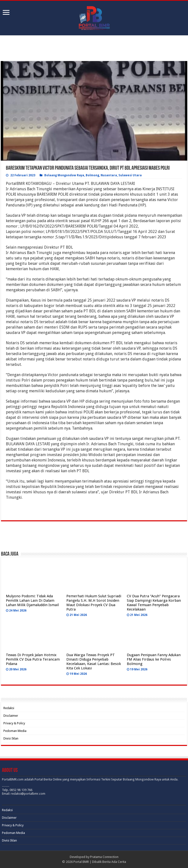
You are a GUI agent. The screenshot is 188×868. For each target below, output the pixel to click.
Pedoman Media (15, 731)
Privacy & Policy (14, 723)
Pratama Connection (104, 857)
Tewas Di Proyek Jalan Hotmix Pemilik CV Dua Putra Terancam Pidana (33, 659)
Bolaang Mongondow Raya (64, 175)
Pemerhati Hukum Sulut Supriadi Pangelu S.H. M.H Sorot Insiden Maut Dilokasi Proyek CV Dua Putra (94, 603)
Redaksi (9, 708)
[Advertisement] (94, 49)
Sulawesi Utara (130, 175)
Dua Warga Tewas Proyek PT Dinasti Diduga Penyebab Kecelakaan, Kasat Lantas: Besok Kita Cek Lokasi (94, 662)
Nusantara (109, 175)
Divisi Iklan (11, 738)
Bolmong (92, 175)
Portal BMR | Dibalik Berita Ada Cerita (100, 862)
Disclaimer (11, 716)
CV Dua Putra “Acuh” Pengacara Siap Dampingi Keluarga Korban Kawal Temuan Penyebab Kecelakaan (154, 603)
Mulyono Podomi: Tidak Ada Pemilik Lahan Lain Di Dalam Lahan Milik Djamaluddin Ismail (32, 600)
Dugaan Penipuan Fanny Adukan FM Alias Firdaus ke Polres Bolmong (154, 659)
